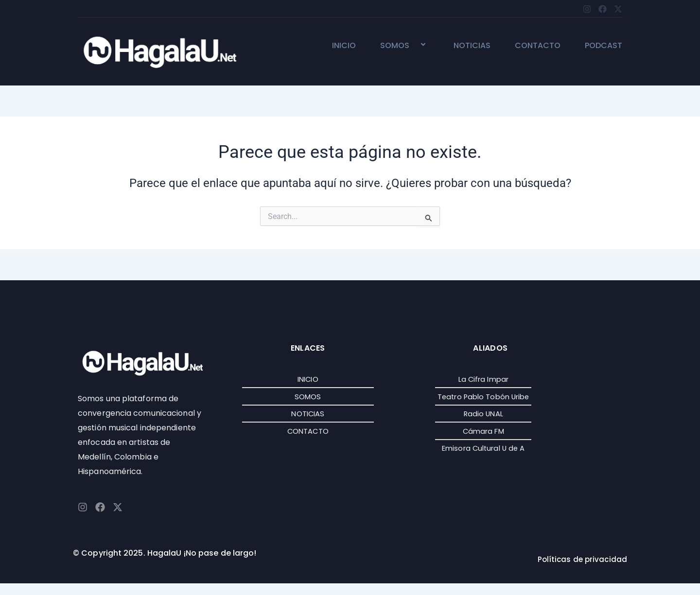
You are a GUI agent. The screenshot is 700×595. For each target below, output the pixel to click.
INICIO (344, 46)
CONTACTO (538, 46)
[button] (413, 45)
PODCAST (604, 46)
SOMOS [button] (405, 46)
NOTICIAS (472, 46)
